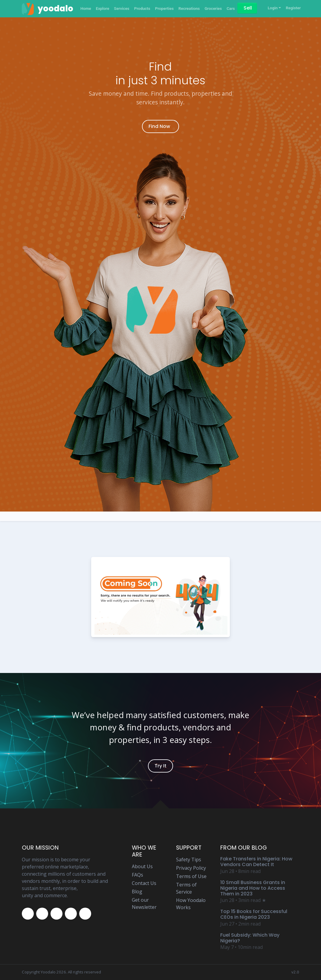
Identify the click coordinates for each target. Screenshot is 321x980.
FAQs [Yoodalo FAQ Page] (137, 875)
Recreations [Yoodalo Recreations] (189, 9)
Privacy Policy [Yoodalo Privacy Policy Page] (191, 868)
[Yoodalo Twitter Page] (42, 914)
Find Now (159, 126)
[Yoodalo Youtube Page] (71, 914)
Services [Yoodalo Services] (121, 9)
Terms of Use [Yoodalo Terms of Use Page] (191, 876)
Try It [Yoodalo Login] (160, 766)
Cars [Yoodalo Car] (231, 9)
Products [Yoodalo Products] (142, 9)
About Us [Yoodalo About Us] (142, 866)
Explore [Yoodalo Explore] (103, 9)
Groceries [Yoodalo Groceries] (213, 9)
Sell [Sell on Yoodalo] (248, 8)
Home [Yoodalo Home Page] (86, 9)
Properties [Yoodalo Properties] (164, 9)
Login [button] (273, 8)
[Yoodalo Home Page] (48, 9)
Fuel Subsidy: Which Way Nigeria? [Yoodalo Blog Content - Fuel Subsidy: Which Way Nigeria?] (250, 938)
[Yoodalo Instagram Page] (56, 914)
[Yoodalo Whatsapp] (85, 914)
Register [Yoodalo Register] (293, 8)
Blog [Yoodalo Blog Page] (137, 892)
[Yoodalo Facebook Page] (28, 914)
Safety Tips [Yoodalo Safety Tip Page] (189, 860)
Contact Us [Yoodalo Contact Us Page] (144, 883)
